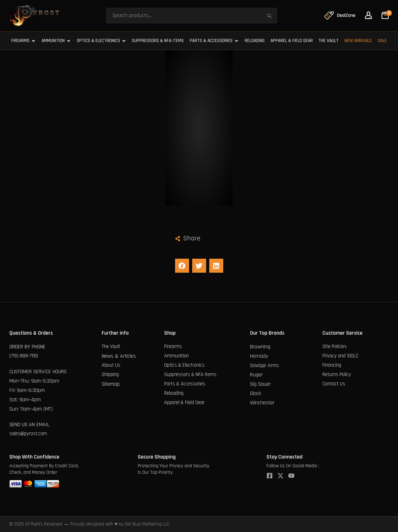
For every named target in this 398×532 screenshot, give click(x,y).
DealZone (346, 15)
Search (269, 15)
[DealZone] (328, 16)
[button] (182, 266)
